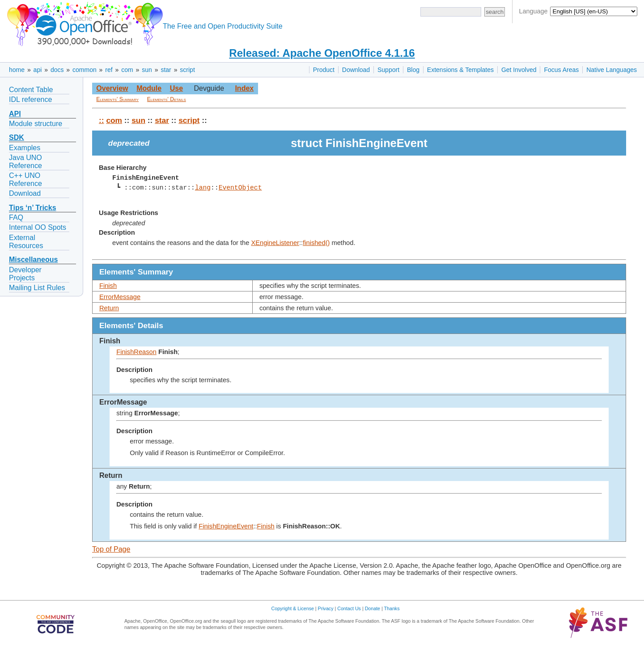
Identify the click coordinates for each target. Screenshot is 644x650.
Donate (373, 608)
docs (57, 70)
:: (102, 120)
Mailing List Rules (37, 288)
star (166, 70)
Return (109, 308)
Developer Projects (25, 274)
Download (356, 70)
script (187, 70)
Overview (112, 88)
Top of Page (111, 549)
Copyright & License (293, 608)
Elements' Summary (117, 99)
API (15, 114)
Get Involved (519, 70)
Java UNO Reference (25, 162)
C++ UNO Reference (25, 179)
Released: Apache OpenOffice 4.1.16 (322, 53)
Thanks (392, 608)
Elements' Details (167, 99)
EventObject (240, 188)
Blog (413, 70)
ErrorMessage (120, 297)
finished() (316, 243)
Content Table (31, 90)
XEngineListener (275, 243)
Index (244, 88)
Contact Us (349, 608)
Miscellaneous (33, 260)
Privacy (326, 608)
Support (388, 70)
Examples (25, 148)
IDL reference (30, 99)
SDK (17, 137)
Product (324, 70)
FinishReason (136, 352)
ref (109, 70)
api (38, 70)
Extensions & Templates (460, 70)
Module (149, 88)
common (85, 70)
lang (203, 188)
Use (176, 88)
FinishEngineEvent (226, 526)
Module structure (36, 124)
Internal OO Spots (38, 227)
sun (147, 70)
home (17, 70)
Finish (108, 286)
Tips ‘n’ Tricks (33, 208)
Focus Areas (561, 70)
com (127, 70)
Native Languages (612, 70)
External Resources (26, 242)
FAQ (16, 217)
